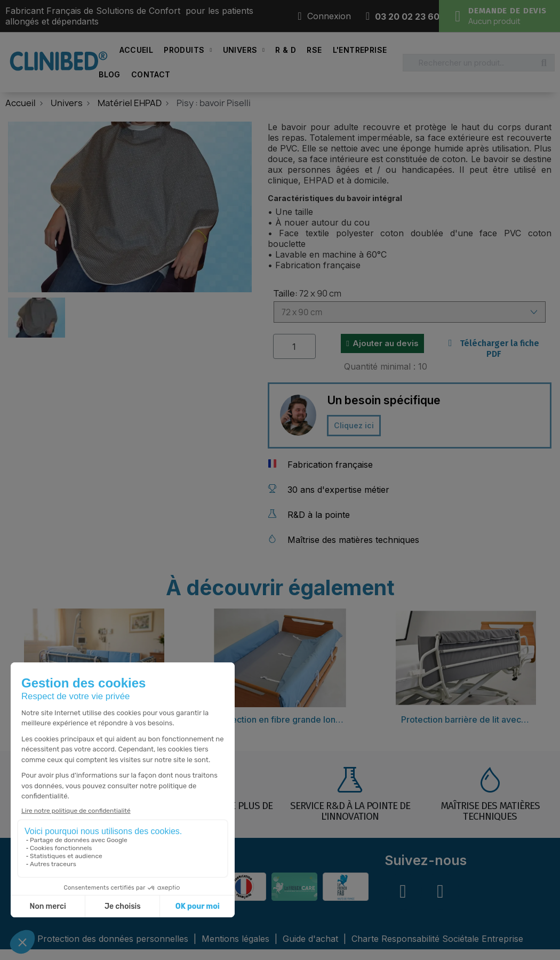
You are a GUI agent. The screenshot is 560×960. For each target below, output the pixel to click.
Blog (110, 74)
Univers (244, 50)
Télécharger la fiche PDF (494, 349)
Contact (151, 74)
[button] (15, 207)
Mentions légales (237, 939)
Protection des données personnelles (114, 939)
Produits (188, 50)
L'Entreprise (360, 50)
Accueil (136, 50)
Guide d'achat (310, 939)
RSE (314, 50)
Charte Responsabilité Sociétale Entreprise (437, 939)
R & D (286, 50)
